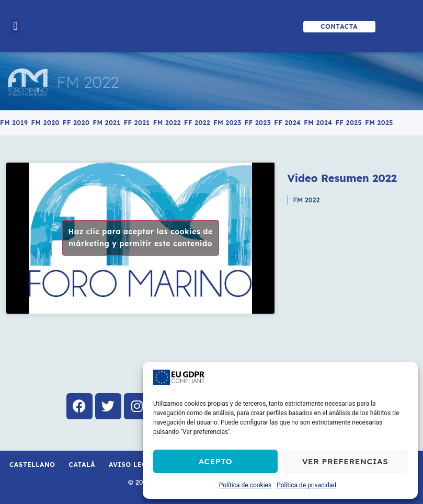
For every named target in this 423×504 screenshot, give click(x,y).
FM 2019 (14, 123)
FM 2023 (227, 123)
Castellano (32, 465)
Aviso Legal (132, 465)
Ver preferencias (345, 461)
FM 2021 (106, 123)
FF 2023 (258, 123)
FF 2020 (76, 123)
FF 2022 (197, 123)
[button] (15, 26)
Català (82, 465)
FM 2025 (379, 123)
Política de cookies (245, 485)
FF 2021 (137, 123)
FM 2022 (88, 82)
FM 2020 (45, 123)
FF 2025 (349, 123)
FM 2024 (318, 123)
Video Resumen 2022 (342, 178)
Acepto (215, 461)
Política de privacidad (306, 485)
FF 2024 (287, 123)
